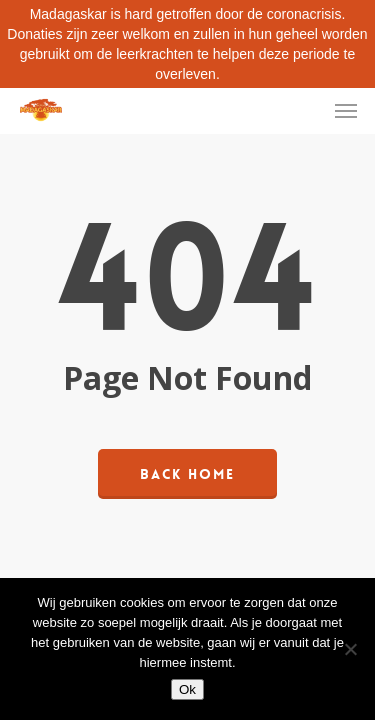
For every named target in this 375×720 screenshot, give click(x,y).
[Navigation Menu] (346, 110)
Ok (187, 689)
